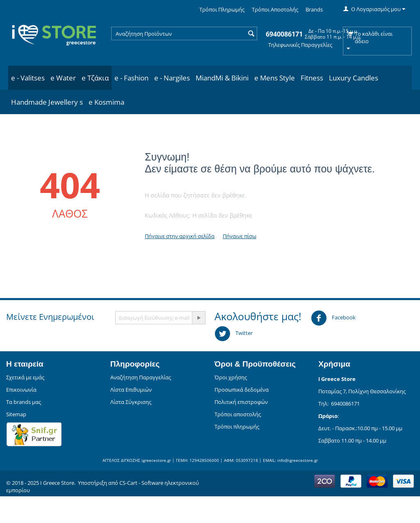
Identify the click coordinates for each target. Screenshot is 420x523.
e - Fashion (131, 78)
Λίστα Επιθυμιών (131, 390)
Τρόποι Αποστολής (275, 9)
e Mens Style (275, 78)
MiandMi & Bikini (222, 78)
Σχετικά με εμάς (25, 377)
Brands (314, 9)
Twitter (234, 334)
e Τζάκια (95, 78)
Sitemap (16, 414)
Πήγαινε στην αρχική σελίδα (180, 236)
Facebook (333, 318)
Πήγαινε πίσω (240, 236)
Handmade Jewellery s (47, 102)
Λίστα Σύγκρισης (131, 402)
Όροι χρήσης (231, 377)
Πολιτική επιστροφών (241, 402)
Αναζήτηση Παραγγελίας (141, 377)
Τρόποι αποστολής (238, 414)
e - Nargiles (172, 78)
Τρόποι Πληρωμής (222, 9)
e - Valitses (28, 78)
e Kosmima (106, 102)
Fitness (312, 78)
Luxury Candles (354, 78)
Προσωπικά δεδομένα (242, 390)
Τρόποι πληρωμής (237, 427)
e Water (63, 78)
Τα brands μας (24, 402)
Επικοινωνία (21, 390)
